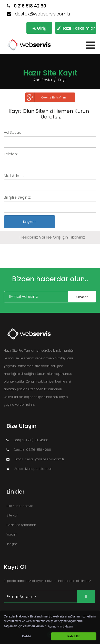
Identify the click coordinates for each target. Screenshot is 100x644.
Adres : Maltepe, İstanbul (29, 469)
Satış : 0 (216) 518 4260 (27, 440)
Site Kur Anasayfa (20, 506)
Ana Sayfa (43, 80)
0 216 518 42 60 (26, 6)
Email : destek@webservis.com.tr (35, 459)
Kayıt (62, 80)
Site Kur (12, 515)
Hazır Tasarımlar (76, 28)
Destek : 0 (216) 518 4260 (29, 450)
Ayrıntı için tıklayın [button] (60, 626)
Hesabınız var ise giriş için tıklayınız (52, 237)
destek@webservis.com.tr (39, 14)
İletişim (12, 544)
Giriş (39, 28)
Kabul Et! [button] (73, 636)
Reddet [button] (27, 636)
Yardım (12, 534)
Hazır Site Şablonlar (21, 525)
